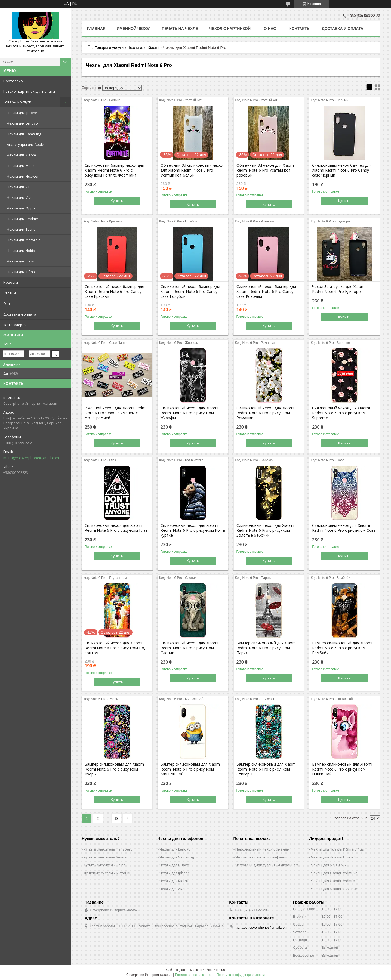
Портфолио (13, 81)
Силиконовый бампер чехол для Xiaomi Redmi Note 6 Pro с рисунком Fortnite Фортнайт (114, 170)
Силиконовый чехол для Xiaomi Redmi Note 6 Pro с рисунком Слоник (189, 648)
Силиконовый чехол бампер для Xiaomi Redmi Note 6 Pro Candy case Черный (342, 170)
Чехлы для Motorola (24, 240)
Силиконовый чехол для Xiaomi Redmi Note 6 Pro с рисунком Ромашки (265, 413)
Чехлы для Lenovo (22, 123)
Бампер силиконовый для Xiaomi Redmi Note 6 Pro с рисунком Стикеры (267, 769)
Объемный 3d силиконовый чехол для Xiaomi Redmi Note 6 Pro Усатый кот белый (192, 170)
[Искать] (65, 62)
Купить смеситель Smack (105, 857)
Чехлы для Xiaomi (22, 155)
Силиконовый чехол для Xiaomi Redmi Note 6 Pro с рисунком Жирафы (189, 413)
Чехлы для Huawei (22, 176)
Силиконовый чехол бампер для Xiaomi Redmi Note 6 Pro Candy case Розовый (266, 292)
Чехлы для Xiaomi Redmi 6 (333, 881)
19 (116, 818)
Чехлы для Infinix (21, 272)
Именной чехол (134, 29)
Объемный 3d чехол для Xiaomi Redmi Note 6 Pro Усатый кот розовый (266, 170)
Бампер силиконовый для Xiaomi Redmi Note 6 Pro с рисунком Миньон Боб (191, 769)
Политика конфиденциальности (241, 975)
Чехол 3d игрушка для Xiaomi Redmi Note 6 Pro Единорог (339, 289)
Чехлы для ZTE (19, 187)
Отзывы (10, 304)
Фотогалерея (15, 325)
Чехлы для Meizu (21, 166)
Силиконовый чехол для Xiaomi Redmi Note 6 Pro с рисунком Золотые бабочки (265, 530)
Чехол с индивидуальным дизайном (267, 865)
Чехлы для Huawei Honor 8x (335, 857)
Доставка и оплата (20, 314)
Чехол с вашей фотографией (260, 857)
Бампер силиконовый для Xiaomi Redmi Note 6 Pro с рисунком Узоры (115, 769)
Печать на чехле (180, 29)
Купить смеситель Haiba (105, 865)
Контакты (300, 29)
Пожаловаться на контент (194, 975)
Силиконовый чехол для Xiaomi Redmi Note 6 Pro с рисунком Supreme (341, 413)
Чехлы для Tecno (21, 229)
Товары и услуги (17, 102)
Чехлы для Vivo (20, 197)
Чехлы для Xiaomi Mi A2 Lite (334, 889)
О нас (270, 29)
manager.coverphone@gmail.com (31, 458)
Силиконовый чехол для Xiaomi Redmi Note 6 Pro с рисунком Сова (344, 528)
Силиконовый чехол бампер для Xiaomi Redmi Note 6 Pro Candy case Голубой (190, 292)
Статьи (10, 293)
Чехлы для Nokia (21, 251)
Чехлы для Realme (22, 219)
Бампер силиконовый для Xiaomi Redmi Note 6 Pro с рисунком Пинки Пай (342, 769)
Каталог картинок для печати (29, 91)
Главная (96, 29)
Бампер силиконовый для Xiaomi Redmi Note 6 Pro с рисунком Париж (267, 648)
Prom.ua (219, 970)
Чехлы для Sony (20, 261)
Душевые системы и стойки (107, 873)
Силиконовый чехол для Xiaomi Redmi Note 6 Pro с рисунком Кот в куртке (193, 530)
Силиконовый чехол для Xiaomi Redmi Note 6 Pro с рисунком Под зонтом (116, 648)
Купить (117, 200)
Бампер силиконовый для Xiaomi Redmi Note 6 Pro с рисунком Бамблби (342, 648)
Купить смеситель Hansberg (108, 849)
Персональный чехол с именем (262, 849)
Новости (11, 282)
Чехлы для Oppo (21, 208)
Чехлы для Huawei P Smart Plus (337, 849)
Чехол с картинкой (230, 29)
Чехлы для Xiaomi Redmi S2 (334, 873)
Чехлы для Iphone (22, 113)
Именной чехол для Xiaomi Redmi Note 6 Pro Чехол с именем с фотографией (116, 413)
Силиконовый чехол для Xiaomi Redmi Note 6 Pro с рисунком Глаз (116, 528)
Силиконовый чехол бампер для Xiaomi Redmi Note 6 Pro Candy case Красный (114, 292)
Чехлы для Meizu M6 (328, 865)
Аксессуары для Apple (25, 144)
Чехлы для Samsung (24, 134)
